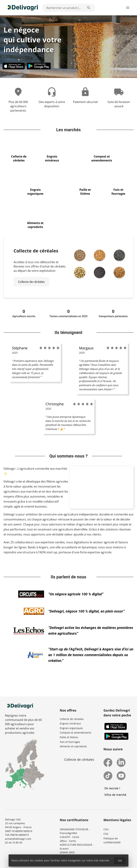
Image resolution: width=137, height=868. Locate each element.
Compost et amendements (76, 733)
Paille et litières (69, 737)
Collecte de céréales (72, 719)
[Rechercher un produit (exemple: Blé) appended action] (89, 8)
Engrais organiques (71, 728)
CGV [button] (106, 834)
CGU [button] (106, 829)
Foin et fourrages (70, 742)
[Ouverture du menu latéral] (128, 8)
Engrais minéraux (70, 723)
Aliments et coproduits (73, 746)
